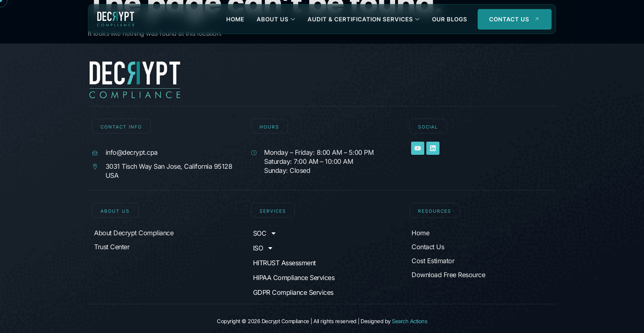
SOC (265, 233)
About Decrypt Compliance (134, 233)
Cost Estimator (433, 261)
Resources (435, 211)
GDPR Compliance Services (293, 292)
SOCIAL (428, 127)
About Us (276, 19)
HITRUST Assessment (284, 263)
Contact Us (428, 247)
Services (273, 211)
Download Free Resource (448, 275)
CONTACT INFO (121, 127)
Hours (269, 127)
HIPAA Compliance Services (294, 278)
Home (235, 19)
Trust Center (112, 247)
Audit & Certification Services (364, 19)
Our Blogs (450, 19)
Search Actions (409, 321)
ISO (263, 248)
